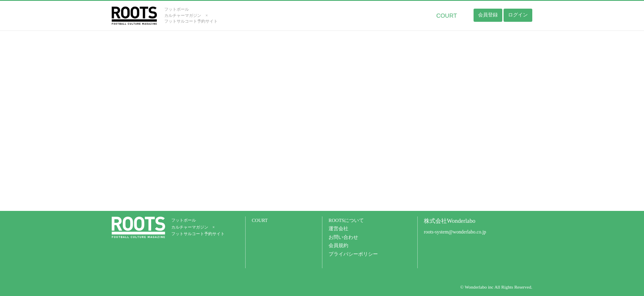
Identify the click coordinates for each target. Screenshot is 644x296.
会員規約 (338, 246)
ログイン (518, 15)
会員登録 (488, 15)
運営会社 (338, 229)
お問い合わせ (343, 237)
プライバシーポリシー (353, 254)
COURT (447, 16)
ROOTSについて (346, 221)
